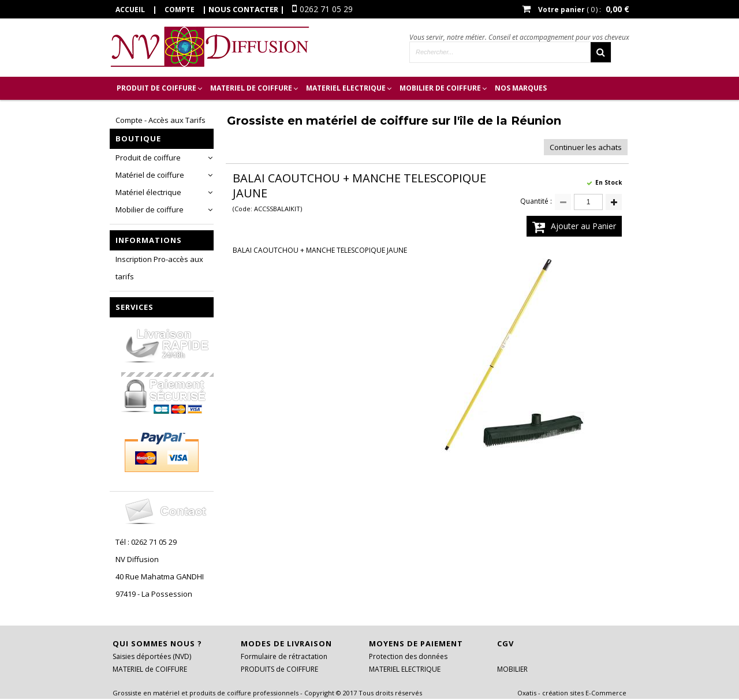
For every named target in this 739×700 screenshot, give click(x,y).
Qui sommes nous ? (157, 643)
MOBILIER (512, 669)
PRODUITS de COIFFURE (279, 669)
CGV (505, 643)
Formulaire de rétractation (284, 656)
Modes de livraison (286, 643)
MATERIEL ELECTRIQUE (346, 88)
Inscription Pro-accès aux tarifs (159, 268)
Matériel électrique (148, 192)
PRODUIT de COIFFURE (156, 88)
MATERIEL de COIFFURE (251, 88)
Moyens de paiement (416, 643)
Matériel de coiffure (150, 175)
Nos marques (521, 88)
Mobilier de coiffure (150, 209)
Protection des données (408, 656)
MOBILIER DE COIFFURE (440, 88)
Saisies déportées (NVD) (152, 656)
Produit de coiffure (148, 158)
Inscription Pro (148, 111)
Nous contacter (243, 9)
